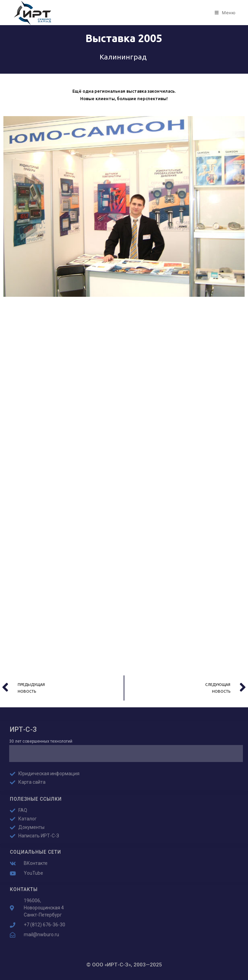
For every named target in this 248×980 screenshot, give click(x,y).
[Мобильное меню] (225, 13)
